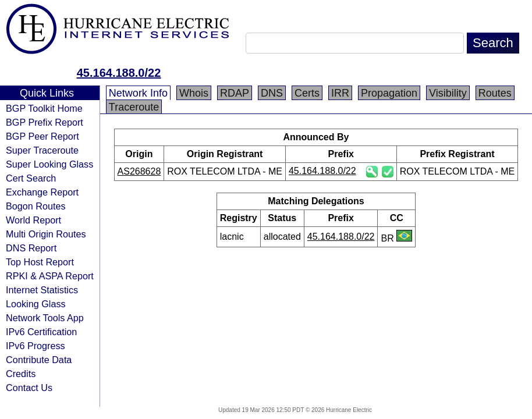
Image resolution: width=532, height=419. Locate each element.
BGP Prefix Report (45, 122)
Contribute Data (39, 360)
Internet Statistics (42, 290)
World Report (33, 220)
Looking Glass (36, 304)
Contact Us (29, 388)
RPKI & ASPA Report (50, 276)
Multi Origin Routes (46, 234)
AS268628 (139, 171)
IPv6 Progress (36, 346)
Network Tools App (45, 318)
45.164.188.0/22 (119, 73)
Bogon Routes (36, 206)
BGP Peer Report (42, 136)
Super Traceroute (42, 150)
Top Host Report (40, 262)
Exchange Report (42, 192)
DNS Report (31, 248)
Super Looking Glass (49, 164)
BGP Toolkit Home (44, 108)
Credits (21, 374)
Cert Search (31, 178)
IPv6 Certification (41, 332)
